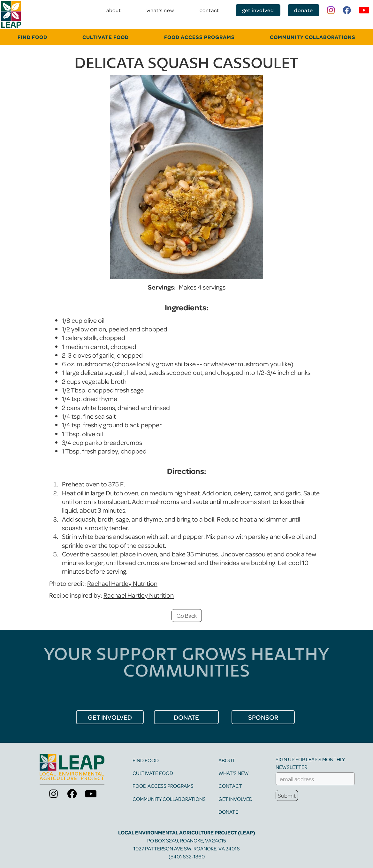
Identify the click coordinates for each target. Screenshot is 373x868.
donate (304, 10)
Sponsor (263, 717)
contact (209, 10)
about (114, 10)
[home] (11, 15)
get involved (258, 10)
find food (146, 760)
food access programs (163, 786)
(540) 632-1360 (187, 856)
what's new (160, 10)
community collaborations (313, 37)
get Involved (110, 717)
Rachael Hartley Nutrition (122, 583)
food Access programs (199, 37)
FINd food (32, 37)
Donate (228, 812)
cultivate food (106, 37)
